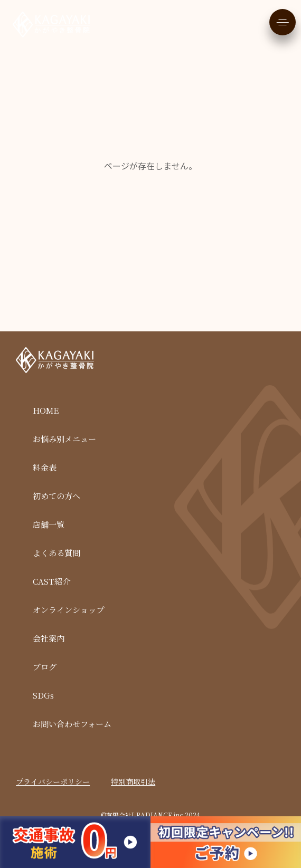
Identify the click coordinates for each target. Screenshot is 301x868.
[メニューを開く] (283, 22)
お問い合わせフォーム (72, 724)
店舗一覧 (49, 524)
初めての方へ (57, 496)
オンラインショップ (68, 610)
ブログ (45, 667)
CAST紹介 (51, 581)
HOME (46, 410)
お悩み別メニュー (64, 439)
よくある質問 (57, 553)
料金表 (45, 467)
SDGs (43, 695)
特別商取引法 (133, 781)
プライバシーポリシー (53, 781)
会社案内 (49, 638)
